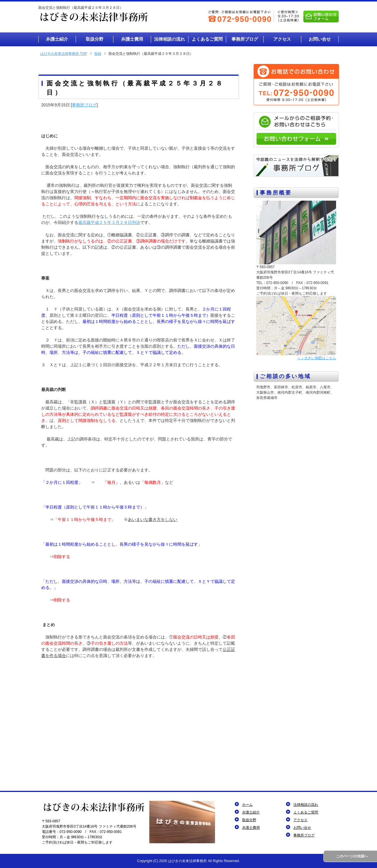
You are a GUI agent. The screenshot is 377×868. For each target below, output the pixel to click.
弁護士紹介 (251, 812)
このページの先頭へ (352, 856)
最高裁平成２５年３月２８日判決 (109, 222)
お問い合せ (302, 828)
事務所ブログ (84, 105)
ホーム (247, 805)
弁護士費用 (251, 828)
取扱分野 (249, 820)
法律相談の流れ (306, 805)
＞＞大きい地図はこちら (317, 358)
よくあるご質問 (306, 812)
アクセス (300, 820)
